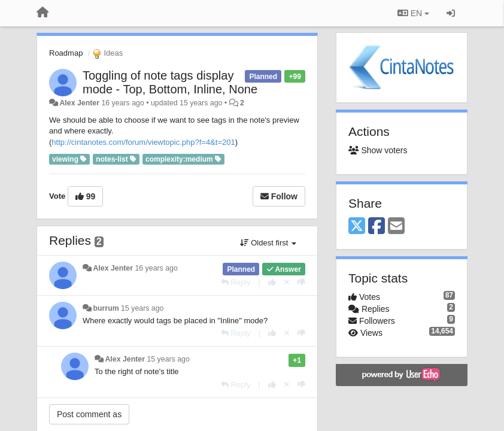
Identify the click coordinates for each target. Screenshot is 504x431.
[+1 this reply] (272, 282)
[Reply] (236, 282)
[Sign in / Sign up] (451, 13)
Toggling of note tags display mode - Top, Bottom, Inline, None (170, 82)
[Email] (396, 227)
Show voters (378, 150)
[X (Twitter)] (357, 227)
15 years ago (142, 308)
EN (413, 13)
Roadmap (66, 53)
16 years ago (156, 268)
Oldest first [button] (268, 243)
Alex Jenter (79, 103)
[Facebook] (377, 227)
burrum (106, 308)
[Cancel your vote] (287, 282)
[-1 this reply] (301, 282)
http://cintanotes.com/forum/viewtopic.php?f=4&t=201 (143, 142)
